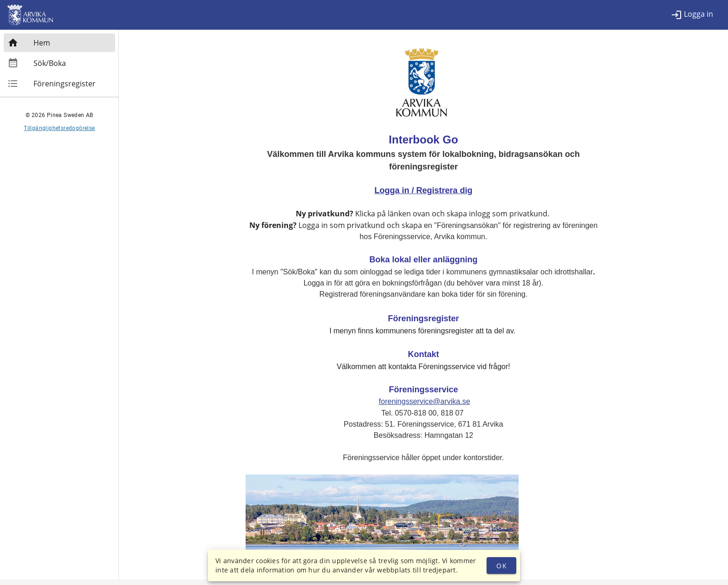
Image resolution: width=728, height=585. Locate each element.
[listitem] (692, 15)
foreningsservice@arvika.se (425, 401)
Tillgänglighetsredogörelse (59, 128)
